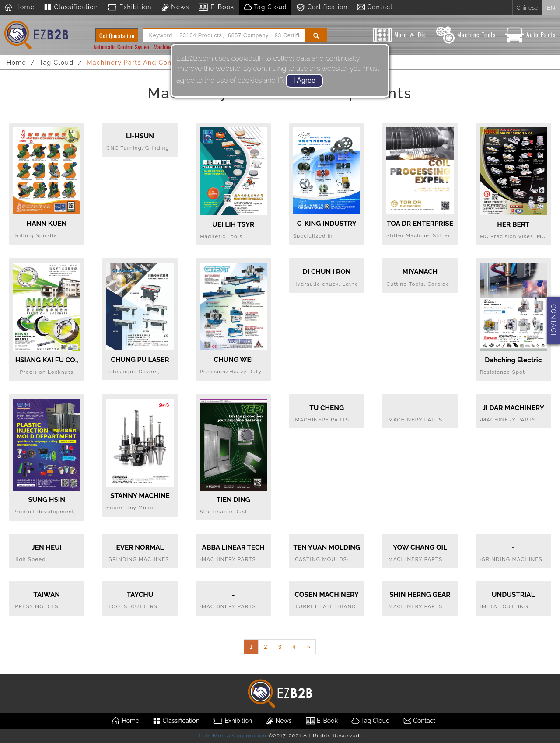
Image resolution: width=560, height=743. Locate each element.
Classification (71, 7)
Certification (322, 7)
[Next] (308, 647)
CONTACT (553, 321)
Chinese (527, 7)
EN (551, 7)
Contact (375, 7)
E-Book (216, 7)
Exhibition (129, 7)
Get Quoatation (117, 35)
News (175, 7)
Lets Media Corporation (232, 736)
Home (19, 7)
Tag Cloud (265, 7)
